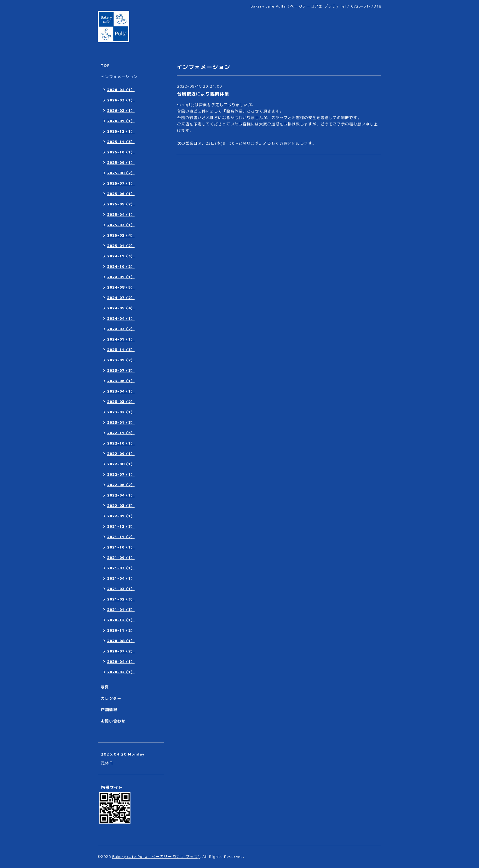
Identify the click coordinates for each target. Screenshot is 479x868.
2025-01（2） (121, 246)
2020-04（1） (121, 662)
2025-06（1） (121, 194)
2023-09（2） (121, 360)
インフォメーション (119, 77)
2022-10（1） (121, 443)
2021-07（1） (121, 568)
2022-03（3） (121, 506)
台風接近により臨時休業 (203, 94)
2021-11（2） (121, 537)
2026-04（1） (121, 90)
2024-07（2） (121, 298)
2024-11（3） (121, 256)
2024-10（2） (121, 267)
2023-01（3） (121, 423)
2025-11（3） (121, 142)
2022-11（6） (121, 433)
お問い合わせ (113, 721)
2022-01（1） (121, 516)
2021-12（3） (121, 526)
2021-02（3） (121, 599)
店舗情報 (109, 710)
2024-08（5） (121, 287)
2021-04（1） (121, 578)
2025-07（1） (121, 183)
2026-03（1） (121, 100)
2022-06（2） (121, 485)
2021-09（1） (121, 558)
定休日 (107, 763)
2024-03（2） (121, 329)
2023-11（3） (121, 350)
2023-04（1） (121, 391)
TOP (105, 65)
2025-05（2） (121, 204)
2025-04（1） (121, 215)
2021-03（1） (121, 589)
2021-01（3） (121, 610)
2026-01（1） (121, 121)
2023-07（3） (121, 371)
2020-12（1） (121, 620)
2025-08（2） (121, 173)
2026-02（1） (121, 111)
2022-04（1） (121, 495)
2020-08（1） (121, 641)
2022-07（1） (121, 474)
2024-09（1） (121, 277)
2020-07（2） (121, 651)
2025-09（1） (121, 163)
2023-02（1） (121, 412)
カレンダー (111, 698)
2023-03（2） (121, 402)
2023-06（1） (121, 381)
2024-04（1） (121, 319)
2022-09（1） (121, 454)
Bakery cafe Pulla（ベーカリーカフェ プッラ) (156, 857)
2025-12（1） (121, 131)
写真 (105, 687)
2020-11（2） (121, 630)
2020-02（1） (121, 672)
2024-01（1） (121, 339)
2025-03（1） (121, 225)
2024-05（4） (121, 308)
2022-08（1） (121, 464)
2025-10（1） (121, 152)
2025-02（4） (121, 235)
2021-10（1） (121, 547)
